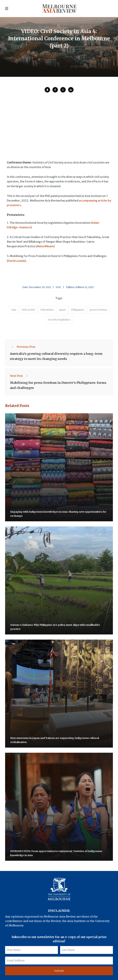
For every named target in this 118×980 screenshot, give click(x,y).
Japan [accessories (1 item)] (62, 310)
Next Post (20, 376)
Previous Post (23, 347)
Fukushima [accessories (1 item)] (47, 310)
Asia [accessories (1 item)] (14, 310)
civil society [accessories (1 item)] (28, 310)
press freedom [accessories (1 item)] (98, 310)
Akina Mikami (45, 246)
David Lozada (16, 261)
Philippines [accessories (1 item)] (78, 310)
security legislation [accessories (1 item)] (59, 320)
